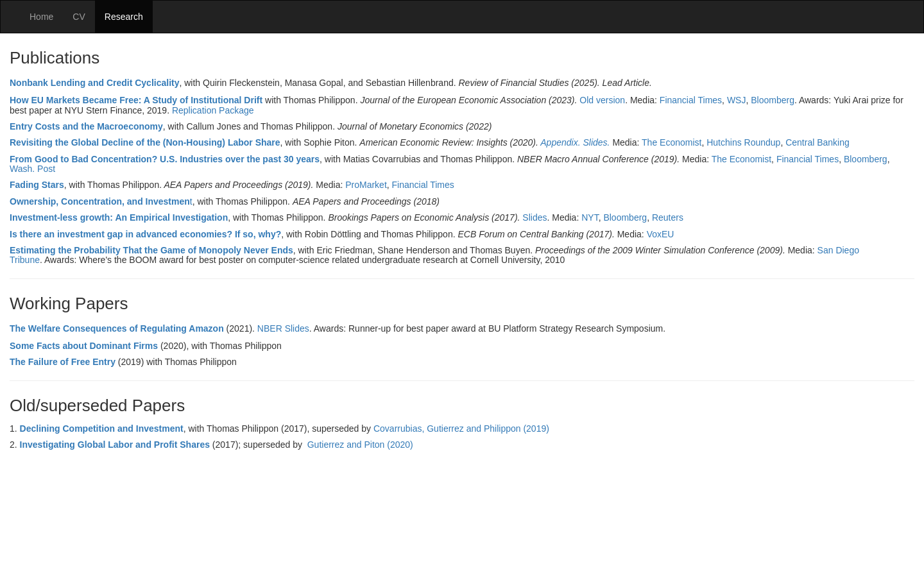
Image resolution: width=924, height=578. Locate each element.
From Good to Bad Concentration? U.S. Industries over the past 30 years (165, 159)
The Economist (672, 142)
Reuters (668, 217)
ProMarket (366, 185)
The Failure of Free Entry (63, 362)
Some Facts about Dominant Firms (84, 346)
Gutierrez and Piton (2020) (360, 445)
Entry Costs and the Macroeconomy (86, 126)
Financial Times (691, 100)
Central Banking (817, 142)
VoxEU (661, 234)
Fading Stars (37, 185)
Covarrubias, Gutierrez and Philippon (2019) (463, 429)
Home (41, 17)
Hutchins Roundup (743, 142)
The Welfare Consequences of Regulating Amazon (117, 328)
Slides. (596, 142)
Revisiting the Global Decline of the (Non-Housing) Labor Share (145, 142)
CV (79, 17)
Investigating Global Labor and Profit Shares (115, 445)
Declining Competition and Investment (102, 429)
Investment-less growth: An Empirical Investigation (119, 217)
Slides (535, 217)
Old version (602, 100)
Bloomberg (773, 100)
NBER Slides (283, 328)
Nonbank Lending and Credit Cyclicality (94, 83)
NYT (590, 217)
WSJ (737, 100)
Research (124, 17)
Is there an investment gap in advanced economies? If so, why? (145, 234)
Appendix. (560, 142)
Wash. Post (32, 169)
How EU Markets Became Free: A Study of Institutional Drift (136, 100)
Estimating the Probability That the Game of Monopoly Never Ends (151, 250)
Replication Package (213, 110)
